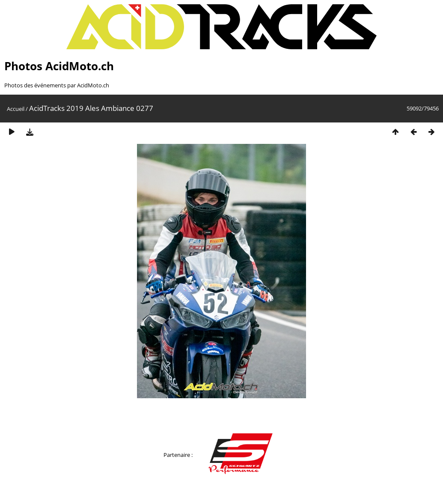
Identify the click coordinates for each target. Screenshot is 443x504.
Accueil (16, 109)
